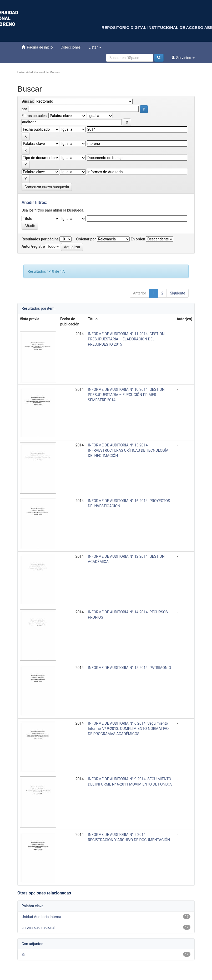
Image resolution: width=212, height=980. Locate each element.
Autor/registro (33, 246)
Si (23, 955)
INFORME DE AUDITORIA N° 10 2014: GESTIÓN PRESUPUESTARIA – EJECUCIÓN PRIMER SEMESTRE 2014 (126, 395)
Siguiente (178, 293)
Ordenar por (86, 239)
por (24, 109)
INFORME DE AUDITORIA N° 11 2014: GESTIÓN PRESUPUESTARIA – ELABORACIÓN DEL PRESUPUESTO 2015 (126, 339)
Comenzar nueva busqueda (47, 187)
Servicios (183, 58)
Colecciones (70, 47)
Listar (95, 47)
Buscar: (28, 101)
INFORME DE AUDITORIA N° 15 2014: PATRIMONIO (129, 668)
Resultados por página (40, 239)
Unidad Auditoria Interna (41, 917)
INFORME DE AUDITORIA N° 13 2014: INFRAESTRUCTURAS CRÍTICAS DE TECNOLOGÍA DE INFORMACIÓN (128, 450)
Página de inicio (37, 47)
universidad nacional (38, 928)
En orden (138, 239)
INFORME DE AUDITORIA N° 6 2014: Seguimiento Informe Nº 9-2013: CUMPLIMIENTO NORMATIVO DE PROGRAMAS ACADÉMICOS (128, 729)
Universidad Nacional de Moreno (39, 72)
